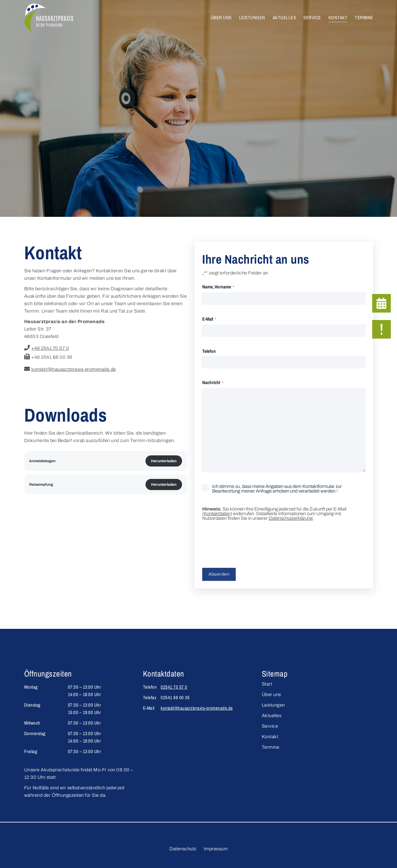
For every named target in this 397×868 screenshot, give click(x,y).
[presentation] (249, 545)
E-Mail (209, 319)
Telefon (209, 351)
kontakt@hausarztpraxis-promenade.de (197, 708)
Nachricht (213, 383)
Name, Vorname (218, 287)
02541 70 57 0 (174, 687)
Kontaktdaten (217, 514)
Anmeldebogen (42, 461)
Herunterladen (164, 461)
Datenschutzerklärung (291, 518)
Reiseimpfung (41, 484)
